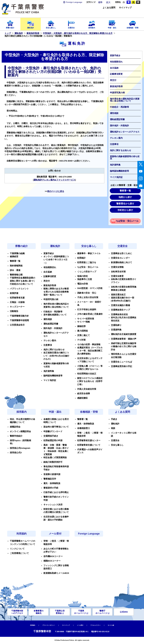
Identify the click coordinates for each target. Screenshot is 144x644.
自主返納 (114, 68)
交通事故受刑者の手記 (121, 366)
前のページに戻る (56, 191)
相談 (113, 428)
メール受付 (55, 534)
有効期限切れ (116, 62)
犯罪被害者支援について (89, 445)
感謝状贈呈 (82, 398)
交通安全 (71, 24)
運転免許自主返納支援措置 (124, 334)
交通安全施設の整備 (120, 305)
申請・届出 (112, 24)
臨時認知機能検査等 (119, 171)
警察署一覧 (125, 191)
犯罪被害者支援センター (89, 440)
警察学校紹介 (16, 436)
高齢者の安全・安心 (87, 293)
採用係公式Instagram (20, 448)
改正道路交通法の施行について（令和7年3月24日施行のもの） (56, 356)
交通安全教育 (117, 276)
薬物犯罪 (81, 326)
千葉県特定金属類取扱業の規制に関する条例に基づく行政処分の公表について (22, 281)
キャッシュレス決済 (53, 505)
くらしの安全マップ (87, 272)
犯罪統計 (81, 258)
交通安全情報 (117, 267)
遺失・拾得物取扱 (52, 483)
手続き (114, 419)
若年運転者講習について (55, 315)
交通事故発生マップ (120, 310)
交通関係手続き (51, 436)
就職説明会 (15, 427)
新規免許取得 (33, 33)
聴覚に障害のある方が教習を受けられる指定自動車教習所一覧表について (56, 292)
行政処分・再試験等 (119, 107)
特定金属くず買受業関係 (55, 458)
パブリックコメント (19, 289)
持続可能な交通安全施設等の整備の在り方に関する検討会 (124, 346)
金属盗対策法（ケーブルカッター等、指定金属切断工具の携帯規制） (90, 351)
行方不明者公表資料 (87, 310)
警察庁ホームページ (102, 612)
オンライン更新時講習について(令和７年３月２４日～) (56, 260)
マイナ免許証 (116, 177)
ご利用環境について (19, 553)
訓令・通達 (15, 270)
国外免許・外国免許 (119, 126)
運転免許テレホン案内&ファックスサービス (54, 180)
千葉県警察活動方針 (19, 316)
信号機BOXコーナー (53, 556)
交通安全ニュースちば (121, 362)
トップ (8, 33)
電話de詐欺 (83, 284)
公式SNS (124, 612)
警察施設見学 (50, 479)
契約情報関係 (16, 266)
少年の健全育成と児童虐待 (90, 314)
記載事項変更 (116, 74)
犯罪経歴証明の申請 (53, 440)
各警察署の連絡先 (39, 612)
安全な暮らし (51, 24)
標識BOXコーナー (52, 561)
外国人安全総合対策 (87, 389)
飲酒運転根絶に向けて (121, 262)
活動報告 (14, 311)
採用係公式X (16, 453)
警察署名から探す (125, 204)
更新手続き (115, 56)
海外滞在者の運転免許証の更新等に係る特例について (125, 100)
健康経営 (14, 257)
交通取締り (116, 325)
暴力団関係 (82, 331)
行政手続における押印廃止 (56, 492)
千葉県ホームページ (81, 612)
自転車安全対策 (118, 272)
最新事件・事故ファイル (89, 253)
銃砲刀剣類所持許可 (53, 462)
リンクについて (17, 549)
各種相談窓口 (84, 428)
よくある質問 (109, 8)
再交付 (113, 80)
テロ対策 (81, 340)
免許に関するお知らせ (121, 150)
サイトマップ (125, 8)
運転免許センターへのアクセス (125, 132)
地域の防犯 (82, 276)
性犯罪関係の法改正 (87, 374)
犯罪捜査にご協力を (87, 262)
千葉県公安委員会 (60, 612)
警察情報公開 (16, 275)
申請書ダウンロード (53, 431)
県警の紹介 (10, 24)
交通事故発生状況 (119, 314)
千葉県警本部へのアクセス (17, 612)
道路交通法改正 (118, 295)
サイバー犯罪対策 (86, 319)
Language (74, 2)
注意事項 (114, 144)
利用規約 (22, 534)
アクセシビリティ (95, 625)
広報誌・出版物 (17, 302)
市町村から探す (125, 210)
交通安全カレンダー (120, 258)
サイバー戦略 (84, 322)
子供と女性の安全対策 (88, 297)
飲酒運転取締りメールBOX (56, 573)
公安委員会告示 (17, 325)
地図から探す (125, 197)
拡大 (108, 2)
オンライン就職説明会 (20, 431)
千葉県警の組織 (17, 253)
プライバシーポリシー (49, 625)
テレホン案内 (116, 138)
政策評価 (14, 293)
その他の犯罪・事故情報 (89, 344)
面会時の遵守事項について (56, 427)
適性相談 (114, 113)
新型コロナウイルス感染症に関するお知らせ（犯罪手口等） (90, 381)
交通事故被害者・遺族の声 (124, 339)
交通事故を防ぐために (121, 253)
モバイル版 (111, 625)
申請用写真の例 (117, 93)
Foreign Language (89, 534)
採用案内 (92, 24)
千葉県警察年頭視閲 (19, 320)
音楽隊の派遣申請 (52, 474)
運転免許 (31, 24)
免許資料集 (115, 165)
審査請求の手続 (51, 488)
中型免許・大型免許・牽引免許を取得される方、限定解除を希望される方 (78, 33)
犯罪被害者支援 (17, 298)
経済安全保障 (84, 394)
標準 (100, 2)
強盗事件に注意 (85, 279)
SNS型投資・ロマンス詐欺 (90, 288)
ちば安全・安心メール (127, 221)
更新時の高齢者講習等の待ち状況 (125, 158)
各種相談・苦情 (132, 24)
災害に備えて (84, 335)
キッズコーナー (17, 307)
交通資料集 (116, 330)
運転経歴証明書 (117, 119)
